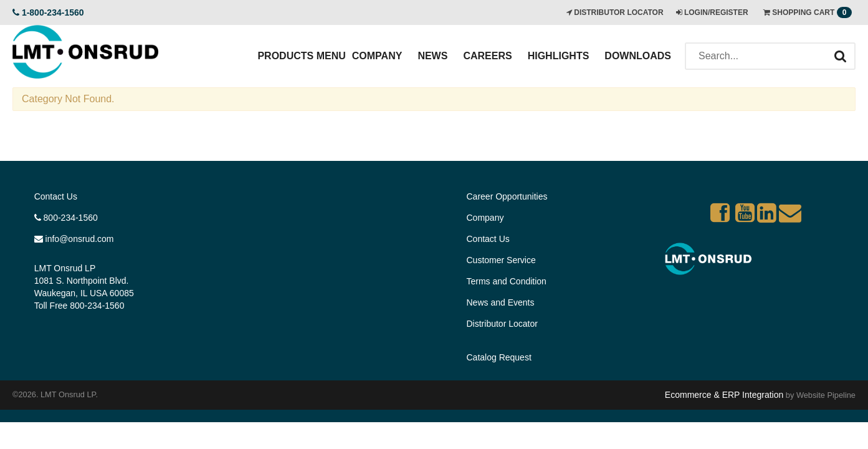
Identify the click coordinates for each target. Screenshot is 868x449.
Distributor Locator (502, 324)
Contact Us (56, 196)
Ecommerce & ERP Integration (724, 395)
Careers (487, 56)
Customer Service (501, 260)
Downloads (638, 56)
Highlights (559, 56)
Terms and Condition (507, 281)
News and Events (501, 302)
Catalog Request (499, 357)
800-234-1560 (66, 218)
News (432, 56)
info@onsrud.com (74, 239)
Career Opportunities (507, 196)
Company (377, 56)
